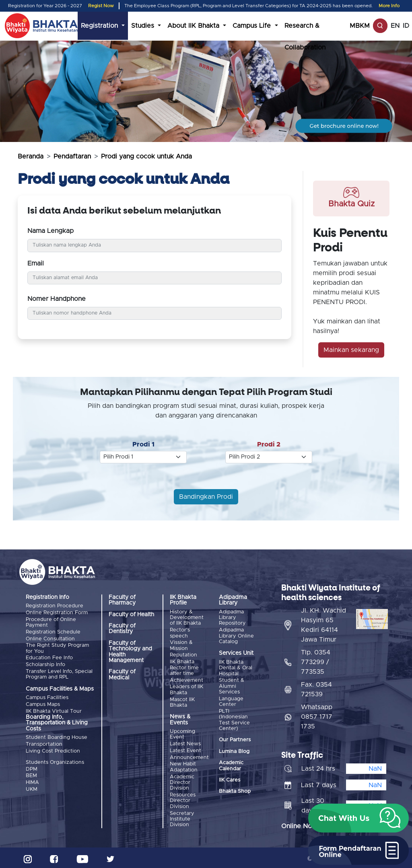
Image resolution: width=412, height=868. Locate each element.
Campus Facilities (47, 696)
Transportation (44, 743)
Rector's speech (180, 633)
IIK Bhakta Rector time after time (184, 667)
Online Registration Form (57, 613)
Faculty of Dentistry (122, 629)
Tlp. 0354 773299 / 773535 (316, 660)
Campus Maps (43, 703)
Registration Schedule (53, 632)
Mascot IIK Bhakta (182, 701)
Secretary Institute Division (182, 817)
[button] (358, 818)
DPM (32, 767)
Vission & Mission (181, 645)
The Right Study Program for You (57, 648)
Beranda (31, 156)
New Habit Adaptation (184, 766)
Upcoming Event (182, 733)
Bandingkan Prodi (206, 497)
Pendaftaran (72, 156)
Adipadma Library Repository (232, 618)
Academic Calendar (231, 765)
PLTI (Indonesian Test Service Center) (234, 720)
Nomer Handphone (57, 299)
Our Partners (235, 739)
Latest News (185, 743)
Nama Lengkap (50, 231)
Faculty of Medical (122, 675)
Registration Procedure (55, 606)
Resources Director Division (183, 799)
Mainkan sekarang (351, 350)
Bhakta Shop (235, 791)
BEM (31, 774)
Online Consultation (50, 638)
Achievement (186, 680)
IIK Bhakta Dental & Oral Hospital (236, 668)
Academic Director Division (182, 781)
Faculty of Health (131, 615)
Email (36, 263)
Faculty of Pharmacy (122, 600)
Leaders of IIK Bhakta (186, 689)
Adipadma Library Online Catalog (236, 636)
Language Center (231, 701)
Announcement (189, 756)
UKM (32, 787)
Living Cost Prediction (53, 749)
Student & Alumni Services (232, 686)
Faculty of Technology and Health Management (130, 652)
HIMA (32, 781)
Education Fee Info (49, 657)
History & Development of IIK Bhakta (187, 618)
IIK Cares (230, 780)
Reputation (183, 655)
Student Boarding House (57, 736)
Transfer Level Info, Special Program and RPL (59, 673)
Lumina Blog (234, 751)
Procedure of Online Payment (51, 622)
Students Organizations (55, 761)
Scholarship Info (45, 664)
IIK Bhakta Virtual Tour (54, 710)
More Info (389, 6)
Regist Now (101, 6)
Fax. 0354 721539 (316, 687)
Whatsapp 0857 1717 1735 (317, 715)
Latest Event (185, 750)
